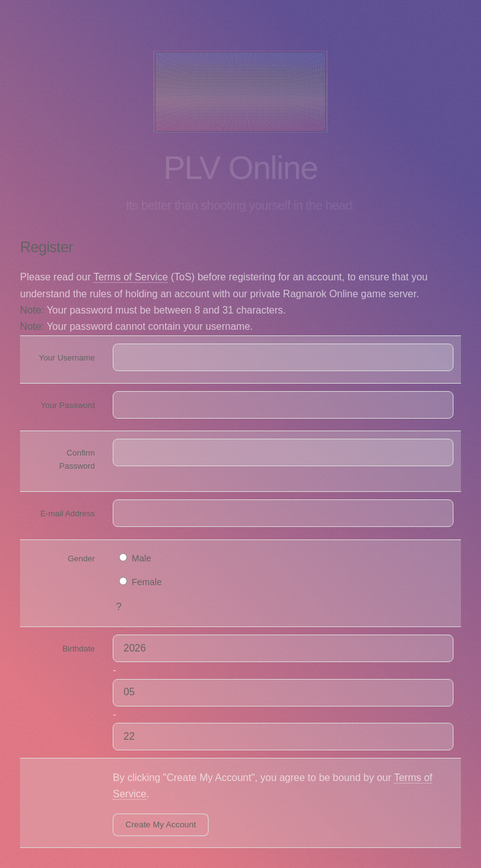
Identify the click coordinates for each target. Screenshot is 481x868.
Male (135, 558)
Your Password (68, 405)
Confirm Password (77, 459)
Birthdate (79, 649)
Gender (81, 559)
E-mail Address (67, 513)
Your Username (67, 358)
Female (140, 582)
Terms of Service (131, 277)
